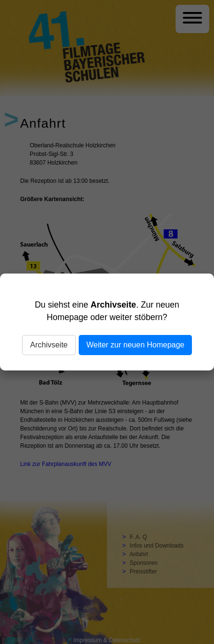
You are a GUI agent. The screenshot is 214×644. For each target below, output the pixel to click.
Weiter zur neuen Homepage (135, 345)
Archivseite (49, 345)
